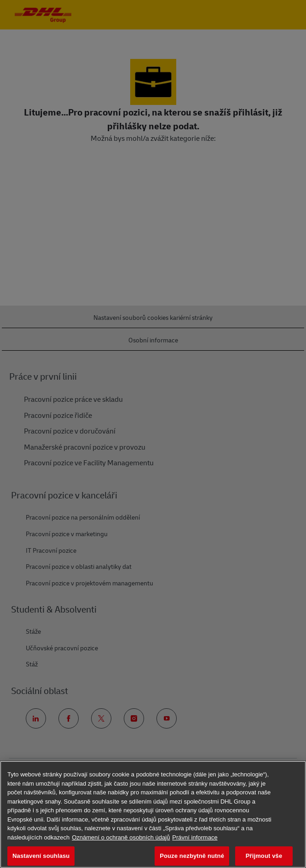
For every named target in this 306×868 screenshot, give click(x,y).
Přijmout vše (264, 856)
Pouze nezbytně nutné (192, 856)
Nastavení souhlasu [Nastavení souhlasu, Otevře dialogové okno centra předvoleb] (41, 856)
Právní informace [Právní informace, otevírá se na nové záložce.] (195, 837)
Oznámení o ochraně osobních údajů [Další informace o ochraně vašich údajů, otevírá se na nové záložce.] (121, 837)
